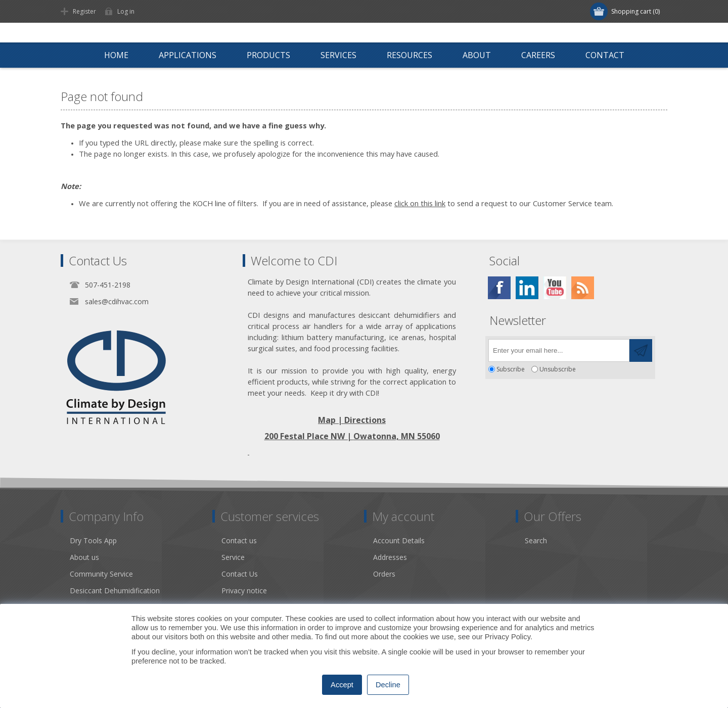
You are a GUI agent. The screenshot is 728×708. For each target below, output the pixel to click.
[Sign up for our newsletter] (559, 350)
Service (233, 557)
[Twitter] (527, 288)
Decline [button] (388, 685)
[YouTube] (555, 288)
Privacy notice (244, 591)
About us (84, 557)
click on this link (420, 203)
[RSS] (583, 288)
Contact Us (240, 574)
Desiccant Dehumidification (115, 591)
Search (536, 540)
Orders (384, 574)
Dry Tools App (93, 540)
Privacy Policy (508, 637)
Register (84, 11)
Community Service (101, 574)
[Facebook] (499, 288)
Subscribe (511, 369)
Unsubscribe (558, 369)
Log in (126, 11)
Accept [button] (342, 685)
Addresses (390, 557)
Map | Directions (352, 420)
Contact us (239, 540)
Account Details (399, 540)
